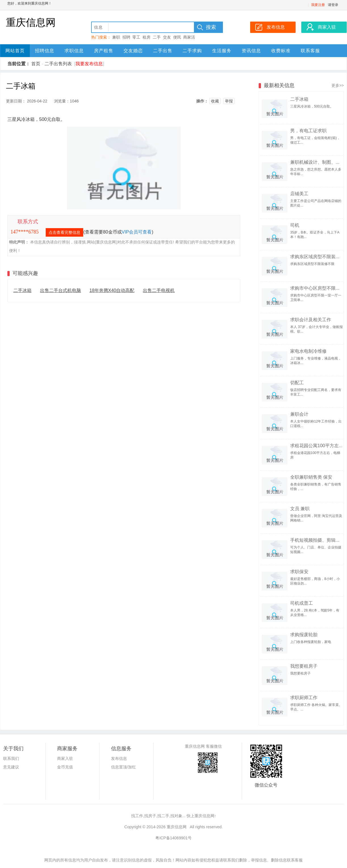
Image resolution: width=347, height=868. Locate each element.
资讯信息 (251, 51)
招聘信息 (45, 51)
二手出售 (163, 51)
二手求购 (192, 51)
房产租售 (104, 51)
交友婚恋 (133, 51)
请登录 (333, 5)
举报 (229, 101)
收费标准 (281, 51)
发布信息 (119, 758)
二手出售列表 (58, 64)
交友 (167, 37)
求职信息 (74, 51)
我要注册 (318, 5)
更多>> (338, 85)
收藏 (215, 101)
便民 (177, 37)
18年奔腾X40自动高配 (112, 290)
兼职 (116, 37)
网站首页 (15, 51)
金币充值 (65, 767)
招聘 (126, 37)
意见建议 (11, 767)
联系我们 (11, 758)
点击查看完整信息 (64, 232)
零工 (136, 37)
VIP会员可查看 (137, 232)
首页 (36, 64)
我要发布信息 (89, 64)
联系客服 (310, 51)
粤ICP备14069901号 (173, 838)
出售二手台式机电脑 (60, 290)
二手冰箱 (22, 290)
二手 (157, 37)
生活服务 (222, 51)
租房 (147, 37)
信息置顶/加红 (124, 767)
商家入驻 (65, 758)
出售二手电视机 (159, 290)
